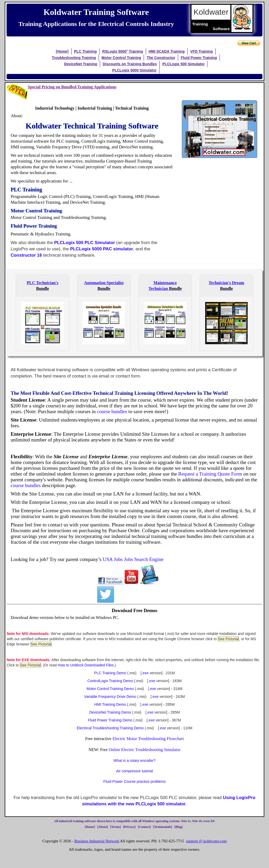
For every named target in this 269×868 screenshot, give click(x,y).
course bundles (112, 411)
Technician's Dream (226, 283)
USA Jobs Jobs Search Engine (133, 559)
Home (90, 827)
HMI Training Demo (110, 704)
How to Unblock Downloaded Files (86, 665)
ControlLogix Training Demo (110, 681)
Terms (115, 827)
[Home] (62, 51)
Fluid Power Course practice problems (134, 781)
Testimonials (163, 827)
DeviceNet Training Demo (110, 712)
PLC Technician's (43, 283)
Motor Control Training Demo (110, 689)
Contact (144, 827)
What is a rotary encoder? (134, 761)
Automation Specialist (104, 283)
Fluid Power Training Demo (110, 720)
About (102, 827)
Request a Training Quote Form (210, 474)
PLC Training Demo (110, 673)
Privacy (129, 827)
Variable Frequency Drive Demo (110, 697)
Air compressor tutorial (134, 771)
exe (146, 673)
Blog (179, 827)
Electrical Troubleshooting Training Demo (110, 728)
